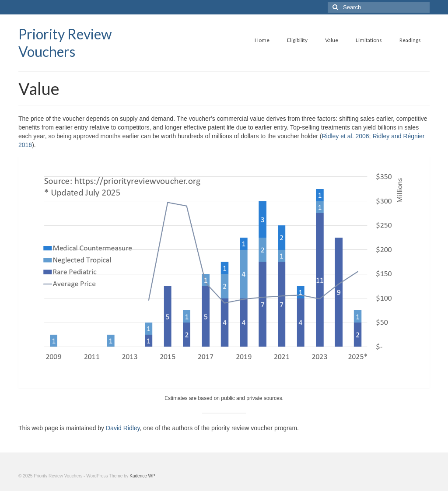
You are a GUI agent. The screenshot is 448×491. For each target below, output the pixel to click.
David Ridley (123, 428)
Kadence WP (142, 476)
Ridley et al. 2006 (345, 136)
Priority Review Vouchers (65, 43)
